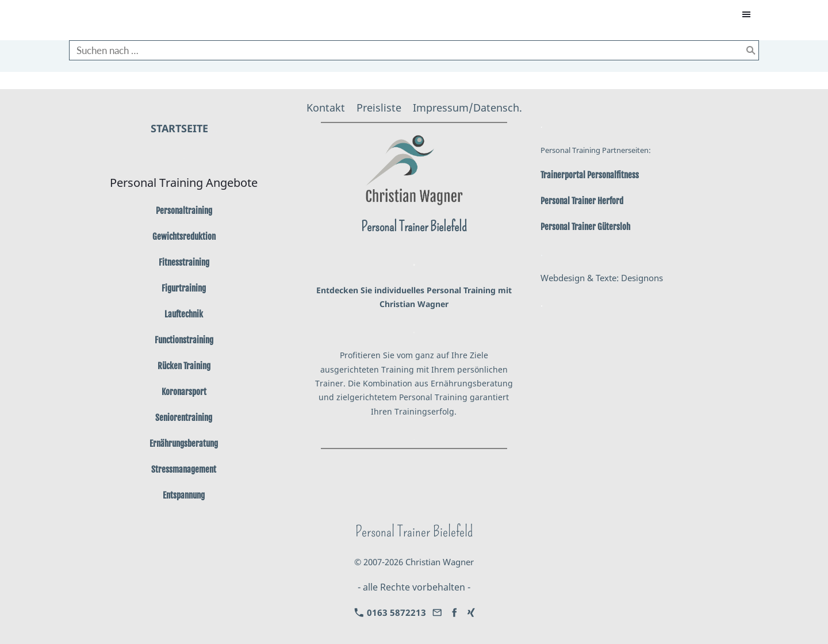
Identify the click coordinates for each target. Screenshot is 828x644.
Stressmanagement (184, 469)
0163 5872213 (390, 612)
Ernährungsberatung (184, 444)
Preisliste (379, 108)
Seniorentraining (184, 418)
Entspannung (184, 495)
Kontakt (326, 108)
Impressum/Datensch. (467, 108)
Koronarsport (184, 392)
